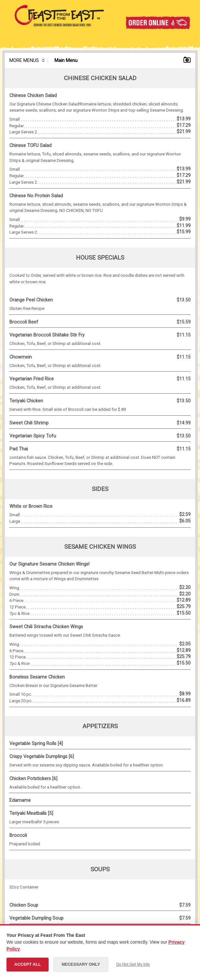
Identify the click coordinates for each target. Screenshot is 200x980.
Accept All (28, 964)
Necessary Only (81, 964)
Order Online (158, 23)
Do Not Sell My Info (133, 964)
